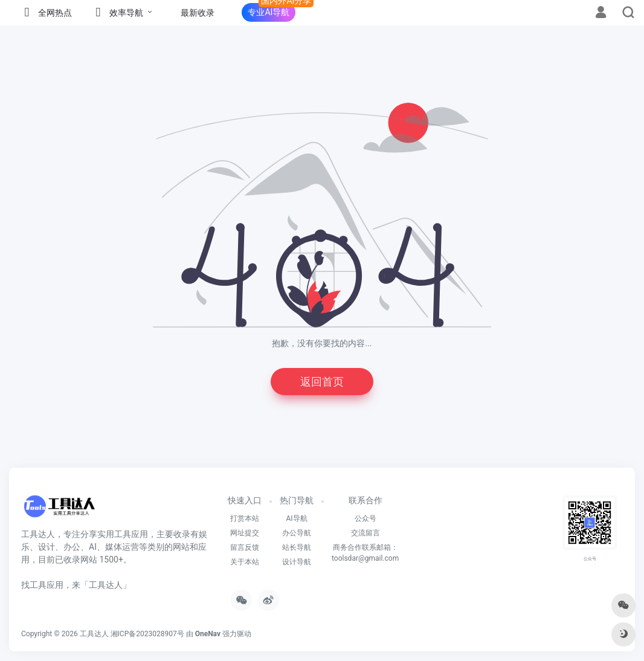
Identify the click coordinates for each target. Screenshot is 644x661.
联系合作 (365, 500)
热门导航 (297, 500)
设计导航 (297, 562)
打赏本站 (245, 518)
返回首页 (322, 382)
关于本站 (245, 562)
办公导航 (297, 533)
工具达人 (94, 634)
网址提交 (245, 533)
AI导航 (296, 518)
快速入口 (245, 500)
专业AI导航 (269, 12)
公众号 (365, 518)
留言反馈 (245, 547)
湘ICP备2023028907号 (147, 634)
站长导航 (297, 547)
